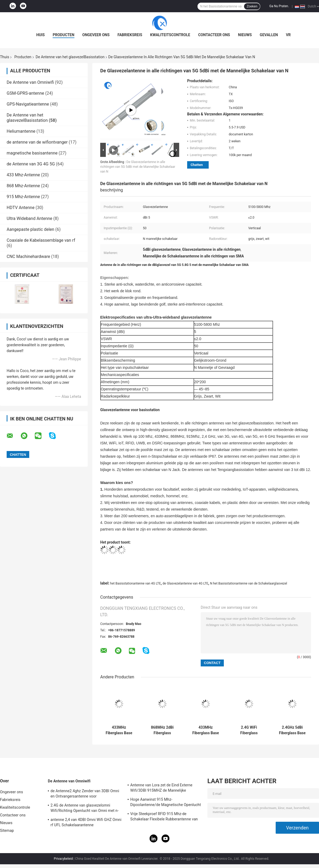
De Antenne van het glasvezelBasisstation (70, 57)
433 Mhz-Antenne (23, 175)
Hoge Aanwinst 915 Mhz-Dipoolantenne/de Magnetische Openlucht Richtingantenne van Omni (166, 803)
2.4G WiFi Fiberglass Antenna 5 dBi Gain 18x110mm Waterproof (249, 730)
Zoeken (252, 6)
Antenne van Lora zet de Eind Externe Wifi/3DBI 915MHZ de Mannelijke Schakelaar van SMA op (161, 788)
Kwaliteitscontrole (170, 35)
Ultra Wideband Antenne (30, 218)
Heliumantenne (21, 131)
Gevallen (269, 35)
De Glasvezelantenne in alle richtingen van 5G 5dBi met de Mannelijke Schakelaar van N (138, 167)
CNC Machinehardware (28, 256)
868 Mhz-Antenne (23, 186)
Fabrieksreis (130, 35)
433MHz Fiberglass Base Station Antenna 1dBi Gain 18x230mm (119, 730)
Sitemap (7, 831)
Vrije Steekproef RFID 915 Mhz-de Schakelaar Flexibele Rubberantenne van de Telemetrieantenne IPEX (164, 817)
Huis (40, 35)
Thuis (5, 57)
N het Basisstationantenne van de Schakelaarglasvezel (249, 583)
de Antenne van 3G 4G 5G (31, 164)
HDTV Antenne (21, 208)
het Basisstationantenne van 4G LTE (135, 583)
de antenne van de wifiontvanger (37, 142)
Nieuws (245, 35)
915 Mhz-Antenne (23, 197)
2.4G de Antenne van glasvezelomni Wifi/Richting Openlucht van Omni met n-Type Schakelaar (85, 809)
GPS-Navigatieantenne (28, 104)
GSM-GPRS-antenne (25, 93)
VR (288, 35)
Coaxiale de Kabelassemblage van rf (41, 240)
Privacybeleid (63, 859)
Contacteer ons (214, 35)
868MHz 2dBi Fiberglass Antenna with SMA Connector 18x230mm (162, 730)
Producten (63, 35)
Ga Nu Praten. (279, 6)
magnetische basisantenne (32, 153)
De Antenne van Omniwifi (30, 82)
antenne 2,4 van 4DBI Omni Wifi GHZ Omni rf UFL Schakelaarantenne (86, 822)
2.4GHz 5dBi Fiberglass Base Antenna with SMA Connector (292, 730)
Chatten (197, 165)
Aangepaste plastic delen (30, 229)
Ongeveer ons (96, 35)
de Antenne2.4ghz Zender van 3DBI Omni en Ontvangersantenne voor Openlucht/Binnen (85, 794)
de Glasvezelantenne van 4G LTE (186, 583)
